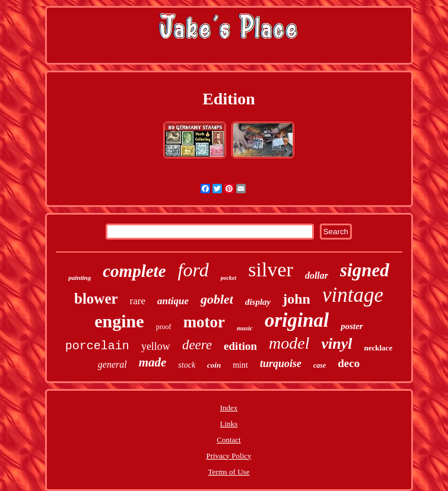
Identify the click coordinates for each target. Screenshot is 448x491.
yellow (156, 346)
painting (80, 278)
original (297, 320)
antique (173, 301)
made (153, 362)
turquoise (281, 364)
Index (229, 408)
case (320, 365)
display (258, 302)
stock (187, 365)
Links (229, 424)
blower (96, 299)
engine (119, 321)
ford (193, 270)
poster (352, 326)
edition (240, 346)
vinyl (337, 344)
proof (164, 327)
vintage (353, 295)
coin (214, 365)
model (289, 343)
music (245, 328)
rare (138, 301)
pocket (229, 278)
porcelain (97, 346)
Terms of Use (229, 472)
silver (271, 270)
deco (349, 363)
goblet (217, 299)
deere (197, 345)
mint (240, 365)
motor (204, 322)
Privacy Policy (228, 456)
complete (134, 271)
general (112, 364)
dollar (317, 275)
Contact (228, 440)
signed (365, 270)
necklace (379, 348)
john (296, 299)
